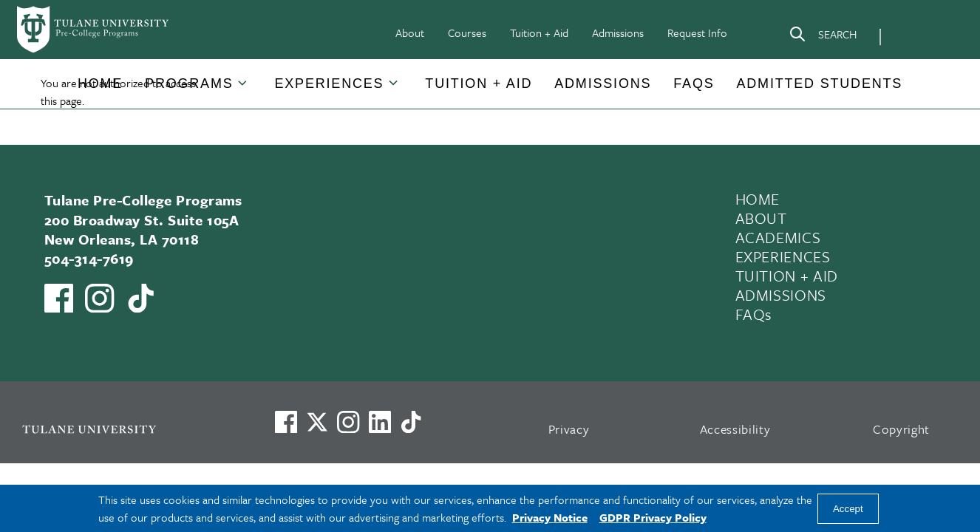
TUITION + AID (787, 276)
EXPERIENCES (783, 256)
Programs (189, 83)
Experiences (330, 83)
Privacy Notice (550, 517)
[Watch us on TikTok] (141, 298)
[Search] (823, 37)
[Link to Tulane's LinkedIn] (380, 422)
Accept (848, 509)
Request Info (697, 33)
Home (100, 83)
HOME (758, 199)
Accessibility (735, 429)
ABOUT (761, 218)
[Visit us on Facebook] (286, 422)
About (410, 33)
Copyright (901, 429)
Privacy (569, 429)
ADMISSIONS (781, 295)
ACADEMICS (778, 237)
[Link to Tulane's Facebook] (348, 422)
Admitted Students (820, 83)
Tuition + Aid (539, 33)
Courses (467, 33)
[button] (100, 84)
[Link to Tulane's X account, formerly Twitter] (317, 422)
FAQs (694, 83)
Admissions (618, 33)
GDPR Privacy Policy (653, 517)
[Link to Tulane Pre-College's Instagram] (99, 298)
